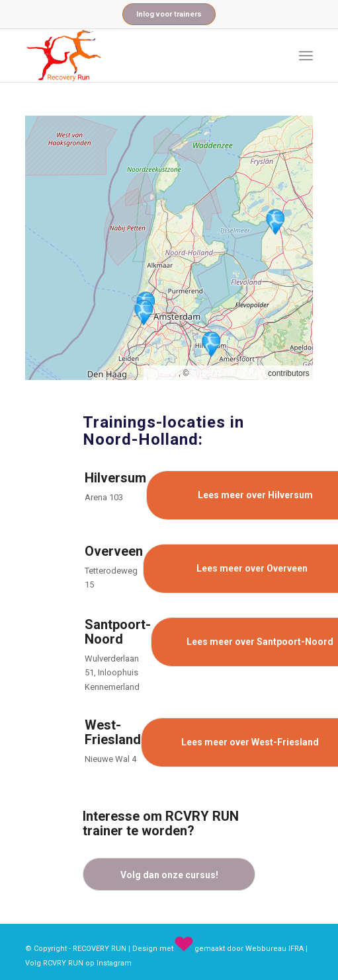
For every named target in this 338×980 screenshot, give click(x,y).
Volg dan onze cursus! (169, 875)
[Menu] (306, 56)
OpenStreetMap (229, 372)
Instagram (114, 963)
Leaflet (163, 372)
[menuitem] (306, 56)
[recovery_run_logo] (140, 56)
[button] (211, 344)
